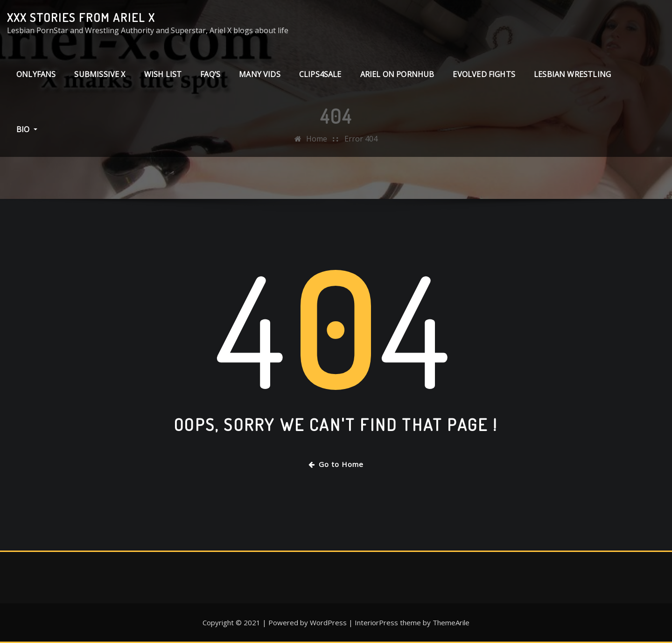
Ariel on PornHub (397, 74)
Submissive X (100, 74)
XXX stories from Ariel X (81, 17)
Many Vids (260, 74)
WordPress (328, 622)
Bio (27, 129)
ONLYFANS (36, 74)
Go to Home (336, 464)
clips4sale (320, 74)
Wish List (163, 74)
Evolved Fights (484, 74)
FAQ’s (210, 74)
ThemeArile (451, 622)
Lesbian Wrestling (572, 74)
